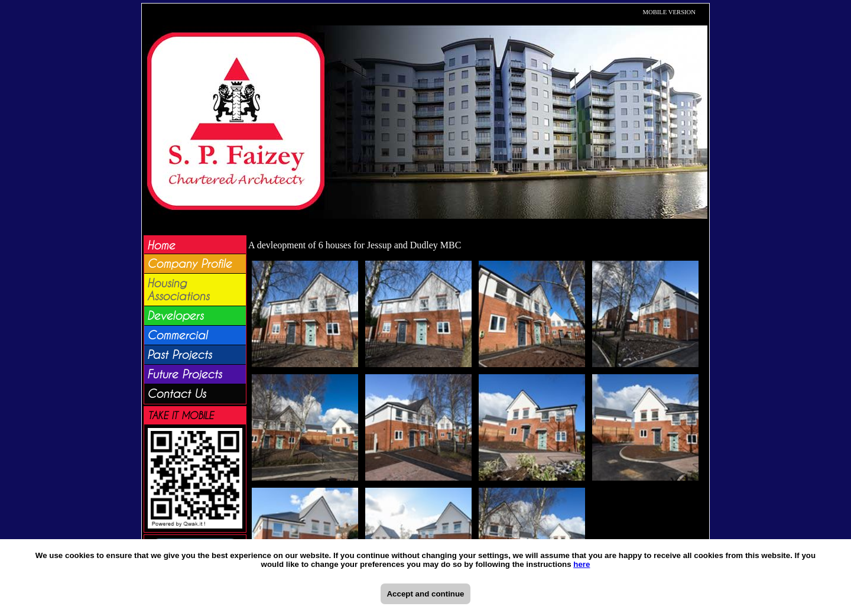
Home (161, 245)
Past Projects (179, 355)
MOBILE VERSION (670, 12)
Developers (175, 316)
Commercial (177, 335)
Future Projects (184, 374)
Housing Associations (178, 290)
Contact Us (176, 394)
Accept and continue (425, 594)
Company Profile (189, 264)
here (582, 564)
